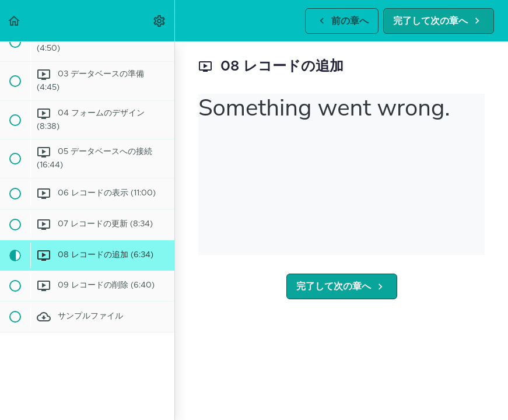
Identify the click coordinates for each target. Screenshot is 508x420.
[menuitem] (160, 21)
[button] (15, 21)
